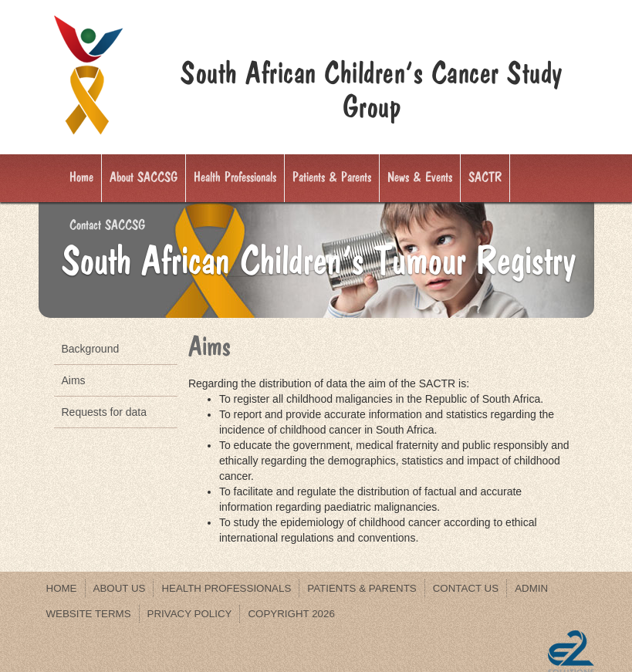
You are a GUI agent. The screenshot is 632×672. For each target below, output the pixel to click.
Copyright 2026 (291, 614)
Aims (74, 380)
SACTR (485, 177)
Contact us (466, 588)
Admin (531, 588)
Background (91, 349)
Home (81, 177)
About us (120, 588)
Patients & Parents (332, 177)
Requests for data (105, 412)
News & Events (420, 177)
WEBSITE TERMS (89, 614)
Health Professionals (235, 177)
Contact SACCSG (107, 225)
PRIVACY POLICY (190, 614)
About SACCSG (144, 177)
